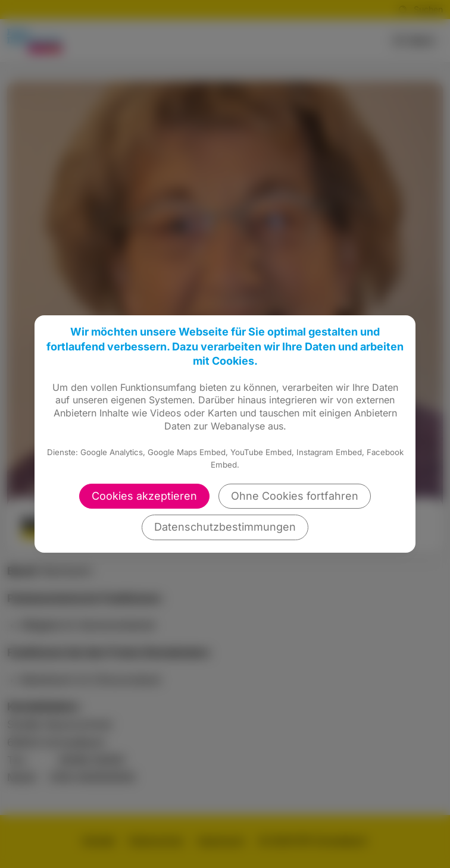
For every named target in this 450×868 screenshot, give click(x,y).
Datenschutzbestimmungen (225, 527)
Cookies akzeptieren (144, 496)
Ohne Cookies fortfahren (295, 496)
